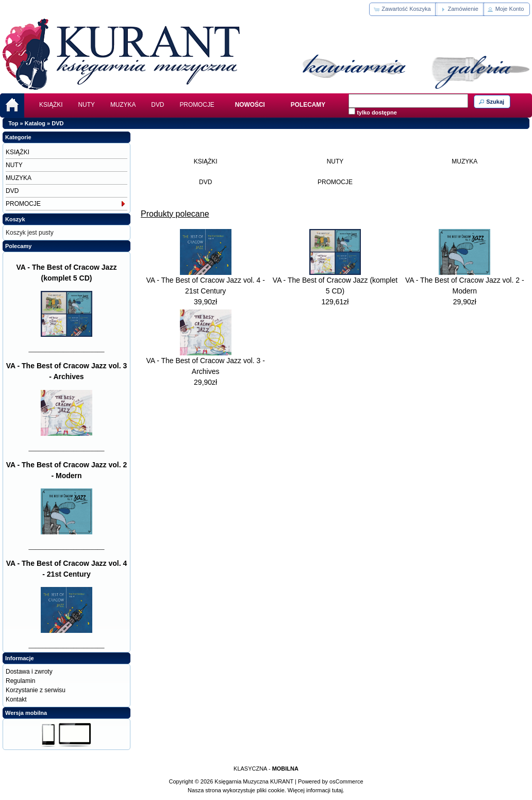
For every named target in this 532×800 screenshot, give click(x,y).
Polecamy (18, 246)
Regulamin (20, 681)
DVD (157, 105)
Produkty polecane (175, 214)
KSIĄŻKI (51, 105)
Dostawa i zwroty (29, 672)
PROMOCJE (197, 105)
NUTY (87, 105)
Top (13, 123)
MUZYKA (123, 105)
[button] (403, 9)
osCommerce (346, 781)
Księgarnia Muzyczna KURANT (254, 781)
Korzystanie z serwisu (36, 690)
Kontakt (16, 699)
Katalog (35, 123)
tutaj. (337, 790)
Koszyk (15, 219)
